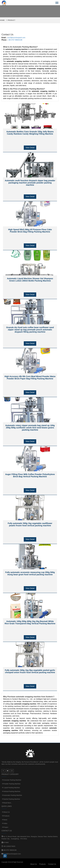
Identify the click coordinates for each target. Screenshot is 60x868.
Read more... (8, 803)
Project (6, 827)
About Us (7, 812)
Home (2, 20)
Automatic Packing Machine (13, 795)
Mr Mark (6, 842)
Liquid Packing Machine (12, 788)
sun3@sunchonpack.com (16, 38)
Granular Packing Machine (12, 780)
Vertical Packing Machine (12, 791)
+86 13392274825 (9, 846)
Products (6, 816)
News (5, 820)
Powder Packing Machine (12, 784)
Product (11, 20)
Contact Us (52, 864)
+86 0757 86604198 (15, 40)
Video (5, 823)
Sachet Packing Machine (12, 799)
